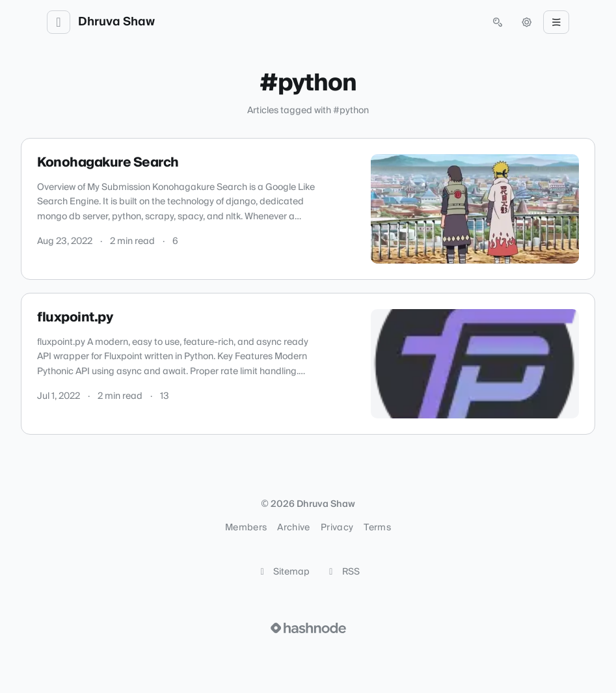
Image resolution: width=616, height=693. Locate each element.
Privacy (337, 528)
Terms (377, 528)
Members (246, 528)
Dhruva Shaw (116, 22)
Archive (293, 528)
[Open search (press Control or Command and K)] (498, 22)
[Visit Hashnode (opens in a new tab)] (308, 628)
